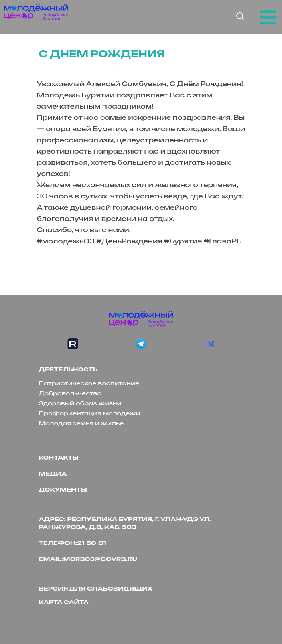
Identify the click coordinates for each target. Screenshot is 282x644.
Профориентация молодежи (90, 413)
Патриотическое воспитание (89, 383)
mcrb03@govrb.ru (100, 559)
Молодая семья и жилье (81, 423)
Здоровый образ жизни (80, 403)
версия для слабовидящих (96, 588)
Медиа (53, 473)
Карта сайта (64, 602)
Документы (63, 489)
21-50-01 (92, 543)
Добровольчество (70, 393)
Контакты (59, 457)
